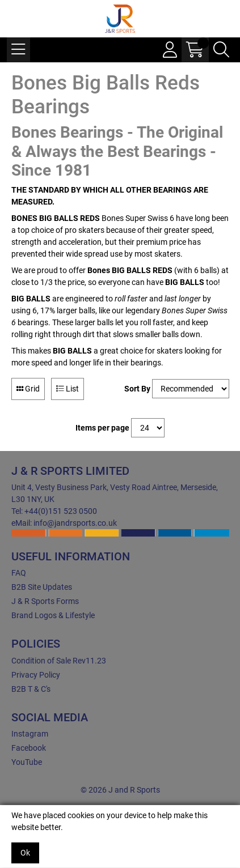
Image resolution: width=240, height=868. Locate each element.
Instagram (30, 734)
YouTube (27, 762)
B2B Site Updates (42, 587)
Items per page (102, 428)
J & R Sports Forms (45, 601)
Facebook (29, 748)
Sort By (137, 389)
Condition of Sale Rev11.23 (59, 661)
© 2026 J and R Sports (120, 790)
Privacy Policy (36, 675)
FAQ (19, 573)
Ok (25, 853)
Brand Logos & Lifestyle (53, 615)
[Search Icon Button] (221, 50)
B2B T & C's (31, 689)
